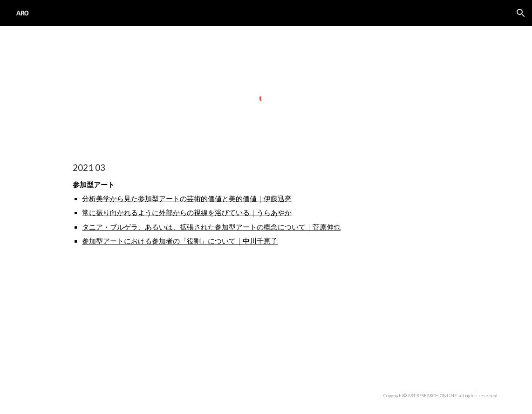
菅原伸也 (327, 227)
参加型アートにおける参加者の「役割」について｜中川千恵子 (180, 241)
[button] (521, 13)
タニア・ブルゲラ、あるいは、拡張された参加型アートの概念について (194, 227)
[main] (266, 247)
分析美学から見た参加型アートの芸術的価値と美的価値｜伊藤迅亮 (187, 199)
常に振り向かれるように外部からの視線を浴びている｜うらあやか (187, 213)
